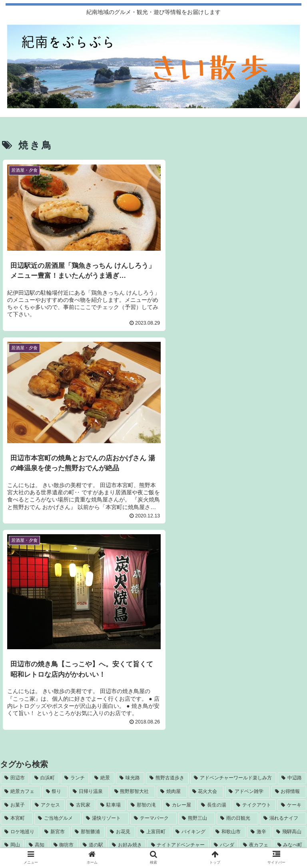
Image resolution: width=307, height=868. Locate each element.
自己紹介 (56, 828)
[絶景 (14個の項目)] (103, 580)
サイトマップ (251, 828)
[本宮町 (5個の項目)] (17, 620)
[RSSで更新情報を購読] (154, 749)
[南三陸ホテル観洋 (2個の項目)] (151, 660)
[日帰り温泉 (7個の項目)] (89, 593)
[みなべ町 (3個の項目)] (290, 647)
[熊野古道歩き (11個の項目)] (167, 580)
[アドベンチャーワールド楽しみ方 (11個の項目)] (233, 580)
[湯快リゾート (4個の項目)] (106, 620)
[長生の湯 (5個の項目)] (214, 606)
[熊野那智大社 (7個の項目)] (133, 593)
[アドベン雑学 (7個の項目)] (247, 593)
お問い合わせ (153, 840)
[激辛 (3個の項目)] (259, 633)
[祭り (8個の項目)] (55, 593)
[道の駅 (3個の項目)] (93, 647)
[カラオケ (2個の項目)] (106, 660)
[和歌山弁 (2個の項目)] (227, 660)
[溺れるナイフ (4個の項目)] (283, 620)
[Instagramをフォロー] (77, 728)
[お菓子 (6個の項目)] (15, 606)
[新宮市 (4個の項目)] (55, 633)
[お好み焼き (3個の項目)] (127, 647)
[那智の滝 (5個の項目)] (144, 606)
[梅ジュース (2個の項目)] (153, 674)
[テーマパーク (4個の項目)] (153, 620)
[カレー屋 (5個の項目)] (179, 606)
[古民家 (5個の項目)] (81, 606)
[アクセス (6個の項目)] (48, 606)
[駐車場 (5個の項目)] (111, 606)
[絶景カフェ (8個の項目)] (21, 593)
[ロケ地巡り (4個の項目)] (20, 633)
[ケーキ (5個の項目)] (292, 606)
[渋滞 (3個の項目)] (13, 660)
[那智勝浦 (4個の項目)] (88, 633)
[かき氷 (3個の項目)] (73, 660)
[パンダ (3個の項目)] (224, 647)
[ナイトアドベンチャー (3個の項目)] (178, 647)
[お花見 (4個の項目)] (121, 633)
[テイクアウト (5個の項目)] (254, 606)
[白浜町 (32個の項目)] (45, 580)
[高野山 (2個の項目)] (292, 660)
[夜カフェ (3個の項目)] (256, 647)
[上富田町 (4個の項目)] (153, 633)
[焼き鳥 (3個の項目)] (41, 660)
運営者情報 (153, 828)
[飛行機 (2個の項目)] (194, 660)
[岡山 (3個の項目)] (12, 647)
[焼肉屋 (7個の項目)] (172, 593)
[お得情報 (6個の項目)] (289, 593)
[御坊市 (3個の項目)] (64, 647)
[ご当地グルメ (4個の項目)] (58, 620)
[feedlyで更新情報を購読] (230, 728)
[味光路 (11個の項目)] (130, 580)
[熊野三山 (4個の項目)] (197, 620)
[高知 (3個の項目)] (37, 647)
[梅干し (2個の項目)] (260, 660)
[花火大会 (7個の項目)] (206, 593)
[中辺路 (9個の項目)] (292, 580)
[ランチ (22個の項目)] (75, 580)
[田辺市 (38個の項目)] (15, 580)
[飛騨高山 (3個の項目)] (289, 633)
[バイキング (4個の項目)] (191, 633)
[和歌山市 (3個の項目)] (229, 633)
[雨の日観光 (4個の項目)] (237, 620)
